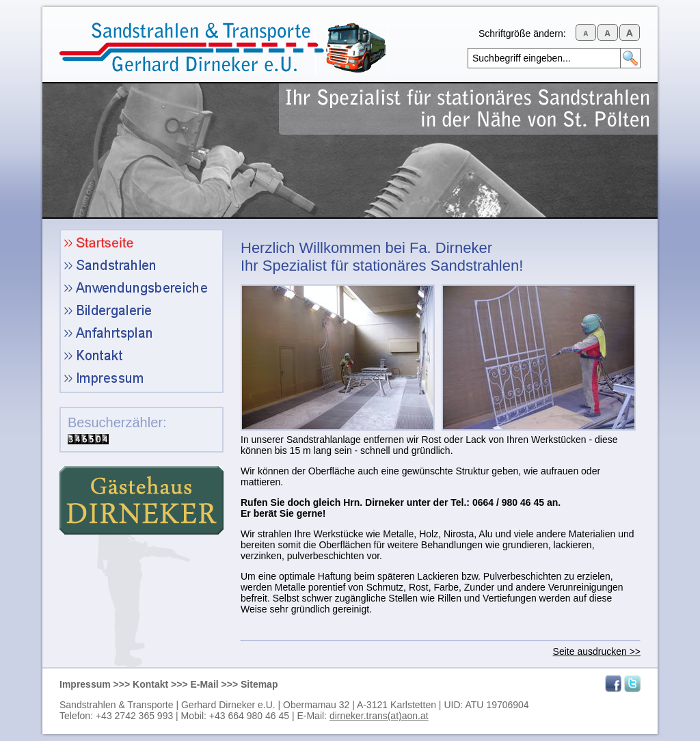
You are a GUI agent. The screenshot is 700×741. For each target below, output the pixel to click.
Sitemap (259, 684)
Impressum (85, 684)
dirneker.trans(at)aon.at (379, 716)
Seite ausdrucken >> (597, 651)
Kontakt (150, 684)
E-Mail (204, 684)
